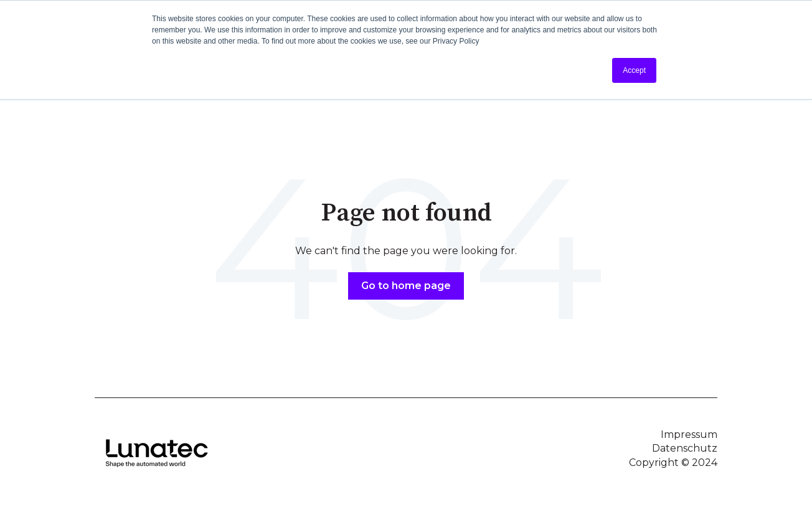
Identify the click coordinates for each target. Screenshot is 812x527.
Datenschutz (685, 448)
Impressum (689, 434)
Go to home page (406, 286)
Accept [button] (634, 70)
